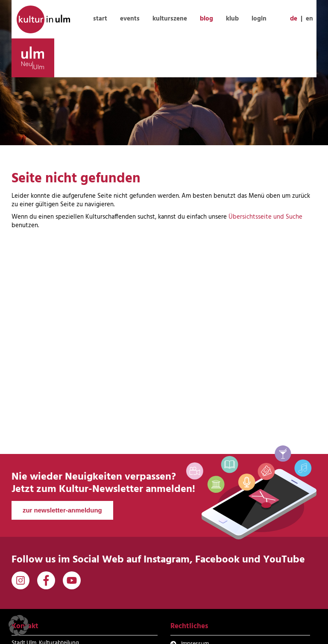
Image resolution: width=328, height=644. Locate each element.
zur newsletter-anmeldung (62, 510)
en (309, 19)
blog (206, 19)
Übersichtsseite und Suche (265, 217)
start (100, 19)
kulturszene (170, 19)
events (130, 19)
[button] (19, 625)
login (259, 19)
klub (232, 19)
